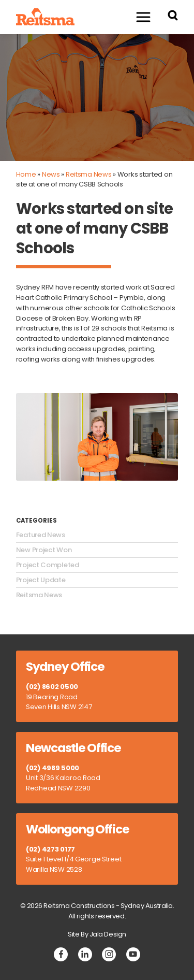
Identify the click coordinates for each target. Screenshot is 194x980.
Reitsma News (89, 174)
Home (26, 174)
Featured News (41, 535)
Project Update (41, 580)
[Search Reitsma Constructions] (173, 17)
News (51, 174)
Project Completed (48, 565)
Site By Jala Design (97, 934)
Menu (138, 17)
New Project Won (44, 550)
